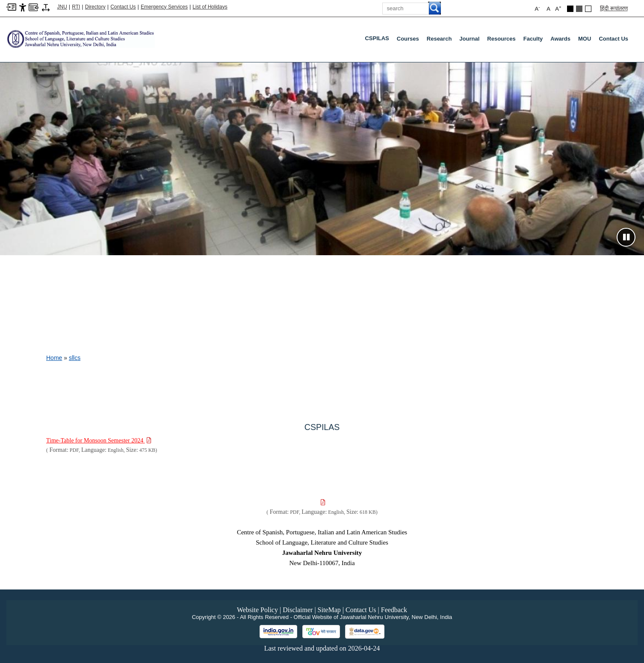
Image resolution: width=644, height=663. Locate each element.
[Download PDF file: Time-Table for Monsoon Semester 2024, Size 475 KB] (99, 441)
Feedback (394, 610)
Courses (408, 39)
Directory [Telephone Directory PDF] (95, 7)
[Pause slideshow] (626, 237)
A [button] (558, 8)
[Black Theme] (570, 9)
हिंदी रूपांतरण (614, 8)
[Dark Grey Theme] (579, 9)
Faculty (533, 39)
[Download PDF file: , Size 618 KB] (322, 502)
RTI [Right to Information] (76, 7)
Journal (469, 39)
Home (54, 358)
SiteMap (329, 610)
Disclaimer (298, 610)
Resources (501, 39)
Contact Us (123, 7)
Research (439, 39)
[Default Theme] (588, 9)
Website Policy (257, 610)
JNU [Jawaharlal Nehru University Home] (62, 7)
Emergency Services (164, 7)
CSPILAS (378, 40)
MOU (585, 39)
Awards (560, 39)
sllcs (75, 358)
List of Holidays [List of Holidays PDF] (210, 7)
